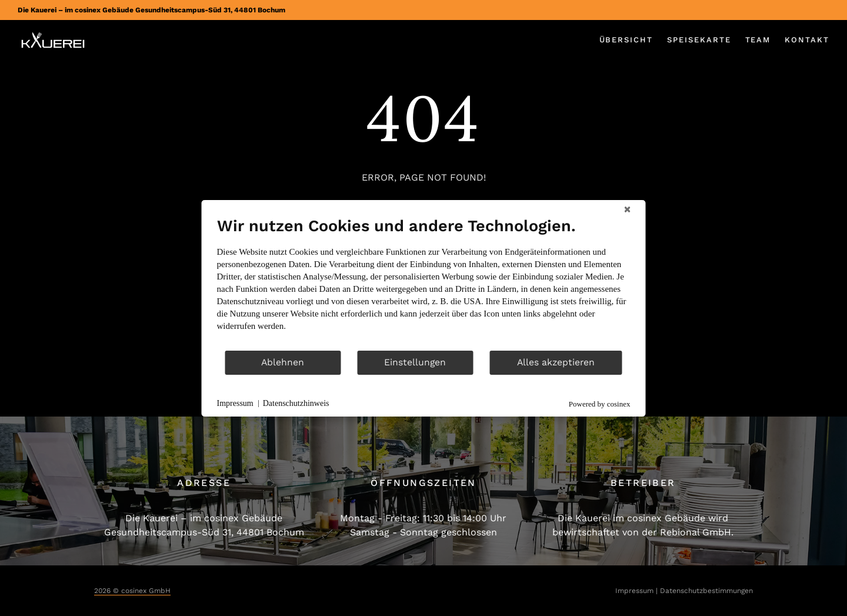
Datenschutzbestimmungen (706, 591)
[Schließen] (628, 209)
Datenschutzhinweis (296, 403)
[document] (424, 283)
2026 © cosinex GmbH (132, 591)
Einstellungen (415, 362)
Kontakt (807, 40)
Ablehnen (283, 362)
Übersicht (626, 40)
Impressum (634, 591)
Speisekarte (699, 40)
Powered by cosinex (600, 404)
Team (758, 40)
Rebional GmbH (696, 532)
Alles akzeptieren (556, 362)
